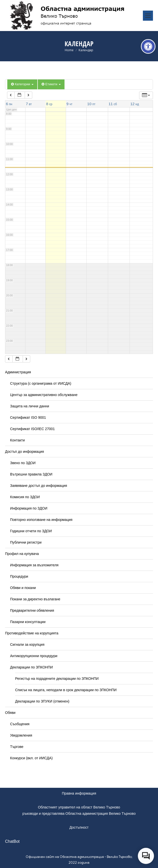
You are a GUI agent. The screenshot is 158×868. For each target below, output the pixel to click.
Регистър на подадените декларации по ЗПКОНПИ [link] (57, 679)
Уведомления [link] (21, 735)
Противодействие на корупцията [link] (32, 633)
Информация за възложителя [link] (34, 565)
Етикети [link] (51, 84)
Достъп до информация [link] (24, 452)
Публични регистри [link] (26, 542)
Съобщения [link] (20, 724)
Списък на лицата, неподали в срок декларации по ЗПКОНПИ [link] (66, 690)
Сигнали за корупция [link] (27, 645)
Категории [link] (22, 84)
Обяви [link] (10, 713)
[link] (148, 46)
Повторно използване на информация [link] (41, 520)
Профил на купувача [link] (22, 554)
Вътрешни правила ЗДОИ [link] (31, 474)
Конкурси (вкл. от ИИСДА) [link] (31, 758)
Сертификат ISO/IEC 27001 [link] (32, 429)
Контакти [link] (17, 440)
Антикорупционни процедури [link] (34, 656)
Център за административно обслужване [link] (44, 395)
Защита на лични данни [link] (30, 406)
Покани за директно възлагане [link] (35, 599)
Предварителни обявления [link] (32, 610)
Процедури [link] (19, 576)
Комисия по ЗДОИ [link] (25, 497)
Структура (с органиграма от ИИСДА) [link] (41, 383)
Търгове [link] (17, 747)
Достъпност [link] (79, 827)
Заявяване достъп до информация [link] (39, 486)
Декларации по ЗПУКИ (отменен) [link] (42, 701)
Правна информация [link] (79, 793)
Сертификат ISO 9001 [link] (28, 417)
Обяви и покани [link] (23, 588)
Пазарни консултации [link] (28, 622)
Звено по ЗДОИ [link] (23, 463)
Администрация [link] (18, 372)
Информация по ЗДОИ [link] (29, 508)
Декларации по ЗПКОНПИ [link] (31, 667)
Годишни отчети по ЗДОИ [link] (31, 531)
